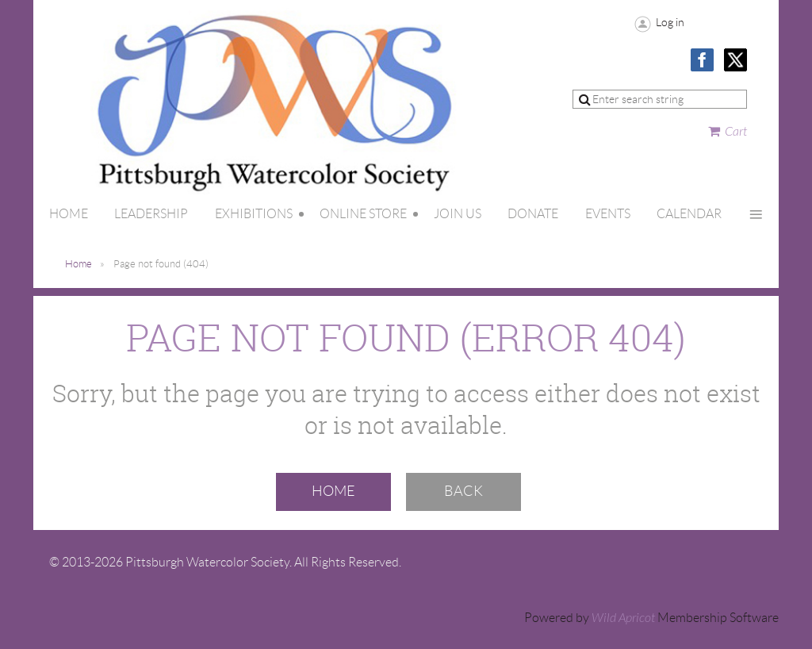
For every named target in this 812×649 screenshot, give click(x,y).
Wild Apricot (623, 618)
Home (79, 264)
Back (463, 491)
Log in (670, 22)
